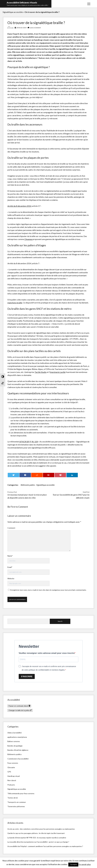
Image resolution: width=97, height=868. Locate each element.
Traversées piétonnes (16, 806)
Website (11, 578)
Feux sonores (13, 763)
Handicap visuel (14, 776)
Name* (10, 556)
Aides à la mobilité (15, 733)
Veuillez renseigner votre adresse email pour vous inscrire (47, 653)
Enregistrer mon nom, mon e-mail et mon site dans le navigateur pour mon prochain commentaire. (48, 590)
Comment (11, 528)
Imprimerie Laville (58, 372)
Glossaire (11, 767)
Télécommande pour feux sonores (21, 793)
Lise (12, 28)
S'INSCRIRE (27, 677)
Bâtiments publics (28, 485)
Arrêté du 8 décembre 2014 (19, 206)
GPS (9, 772)
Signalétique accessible (13, 12)
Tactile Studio (41, 372)
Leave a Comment (35, 28)
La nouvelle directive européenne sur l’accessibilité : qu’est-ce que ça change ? (38, 842)
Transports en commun (17, 802)
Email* (10, 567)
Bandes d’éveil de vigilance (18, 750)
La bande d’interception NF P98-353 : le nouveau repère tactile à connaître (37, 838)
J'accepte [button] (73, 864)
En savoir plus (85, 864)
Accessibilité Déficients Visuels (22, 3)
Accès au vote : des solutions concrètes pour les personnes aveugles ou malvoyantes (41, 829)
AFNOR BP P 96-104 (29, 442)
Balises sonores (14, 741)
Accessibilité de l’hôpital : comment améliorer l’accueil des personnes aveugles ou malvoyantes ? (45, 846)
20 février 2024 (22, 28)
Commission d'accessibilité (18, 759)
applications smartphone (17, 737)
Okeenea (28, 239)
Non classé (12, 780)
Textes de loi (13, 798)
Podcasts (11, 785)
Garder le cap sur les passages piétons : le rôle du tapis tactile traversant (36, 833)
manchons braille (15, 303)
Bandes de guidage (15, 746)
